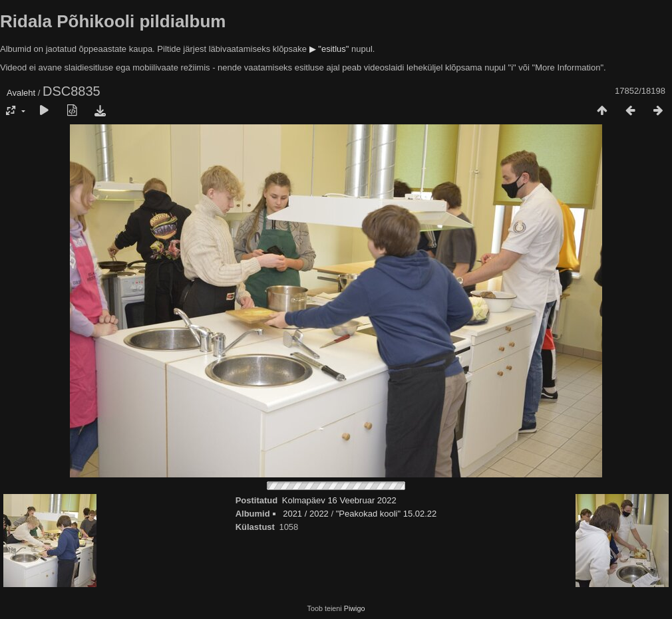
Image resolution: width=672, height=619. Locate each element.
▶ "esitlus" (329, 49)
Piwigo (355, 608)
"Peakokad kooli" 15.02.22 (387, 514)
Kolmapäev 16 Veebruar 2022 (339, 500)
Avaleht (21, 93)
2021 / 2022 (306, 514)
